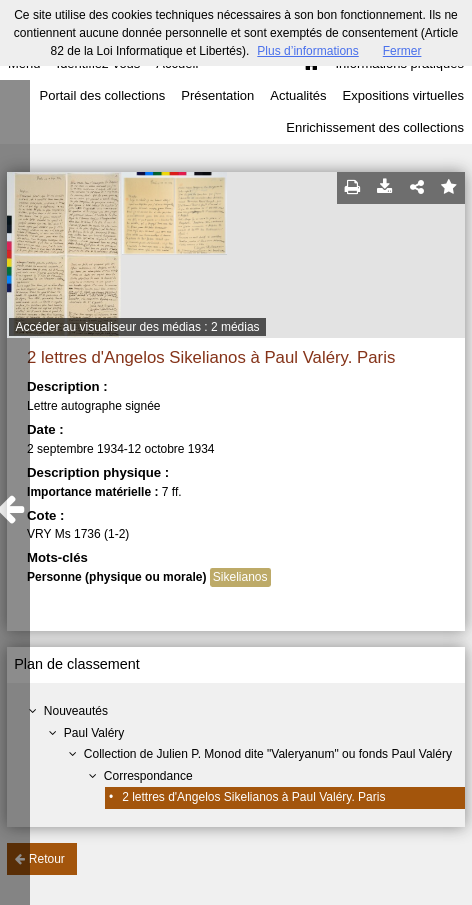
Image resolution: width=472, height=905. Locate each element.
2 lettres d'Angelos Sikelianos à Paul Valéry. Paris (253, 797)
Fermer (402, 51)
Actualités (298, 95)
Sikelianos (240, 577)
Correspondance (148, 776)
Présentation (217, 95)
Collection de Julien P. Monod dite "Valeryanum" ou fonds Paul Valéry (268, 754)
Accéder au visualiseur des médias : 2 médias (137, 327)
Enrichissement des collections (375, 127)
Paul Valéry (94, 733)
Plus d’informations (307, 51)
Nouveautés (76, 711)
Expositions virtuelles (403, 95)
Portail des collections (103, 95)
